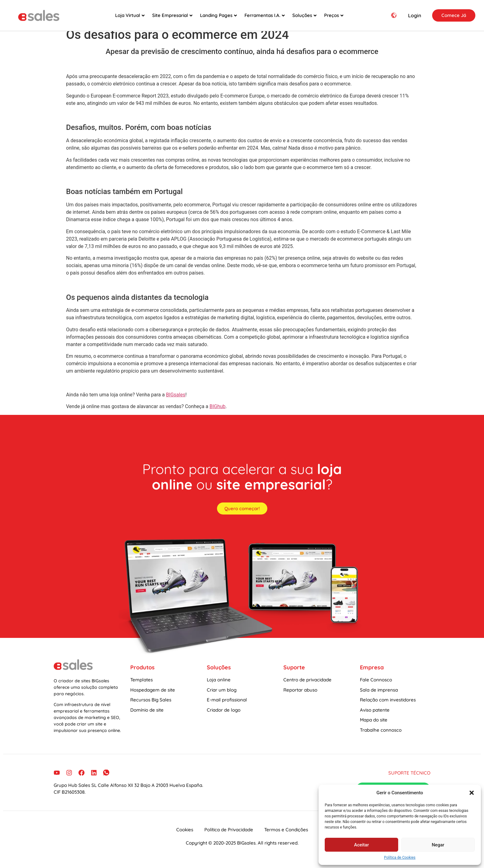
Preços (334, 15)
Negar (438, 845)
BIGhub (218, 413)
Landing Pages (218, 15)
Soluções (304, 15)
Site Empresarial (172, 15)
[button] (472, 793)
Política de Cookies (400, 858)
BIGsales (176, 401)
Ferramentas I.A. (265, 15)
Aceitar (361, 845)
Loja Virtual (130, 15)
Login (415, 15)
